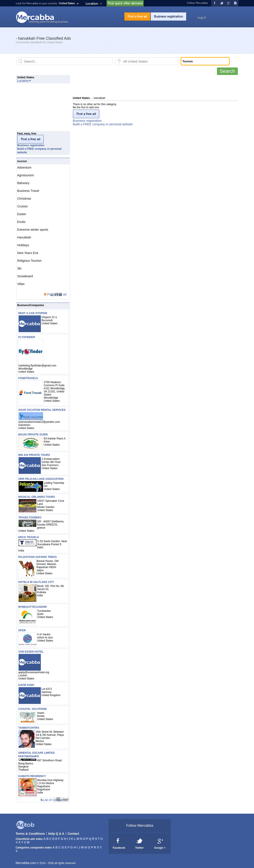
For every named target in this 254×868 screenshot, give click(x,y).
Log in (202, 18)
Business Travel (28, 191)
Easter (22, 214)
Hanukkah (24, 237)
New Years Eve (28, 253)
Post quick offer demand (125, 3)
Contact (73, 834)
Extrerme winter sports (33, 230)
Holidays (23, 245)
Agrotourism (26, 175)
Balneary (23, 183)
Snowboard (25, 276)
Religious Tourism (29, 261)
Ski (19, 268)
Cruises (22, 206)
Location (92, 4)
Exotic (21, 222)
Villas (21, 284)
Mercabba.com (26, 863)
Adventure (24, 167)
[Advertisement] (154, 85)
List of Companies (55, 800)
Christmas (24, 199)
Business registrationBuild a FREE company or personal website (103, 122)
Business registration (168, 17)
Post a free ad (137, 17)
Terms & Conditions (30, 834)
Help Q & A (56, 834)
